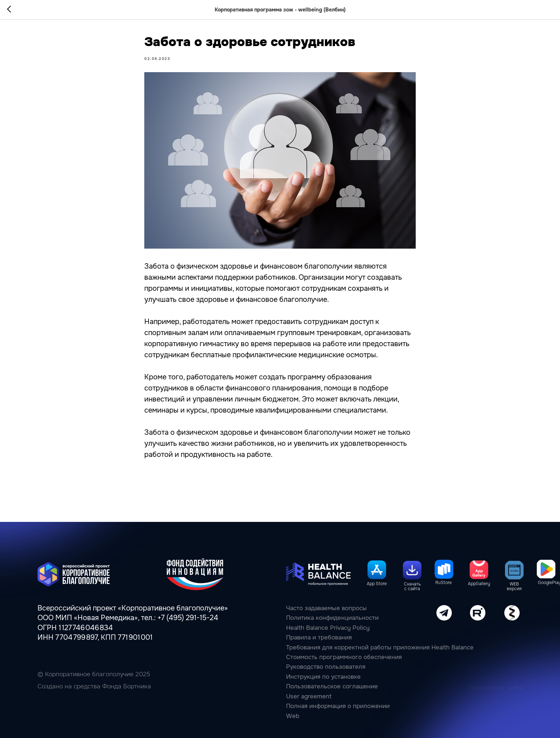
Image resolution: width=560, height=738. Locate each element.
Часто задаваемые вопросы (326, 608)
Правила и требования (319, 637)
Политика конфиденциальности (332, 618)
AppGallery (479, 584)
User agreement (309, 696)
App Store (377, 584)
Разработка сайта (496, 688)
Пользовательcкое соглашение (332, 686)
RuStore (444, 583)
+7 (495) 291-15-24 (188, 618)
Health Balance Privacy (318, 628)
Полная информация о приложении (338, 706)
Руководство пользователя (326, 667)
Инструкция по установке (323, 677)
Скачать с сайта (412, 587)
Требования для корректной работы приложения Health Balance (380, 647)
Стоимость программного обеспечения (344, 657)
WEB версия (514, 587)
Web (293, 716)
